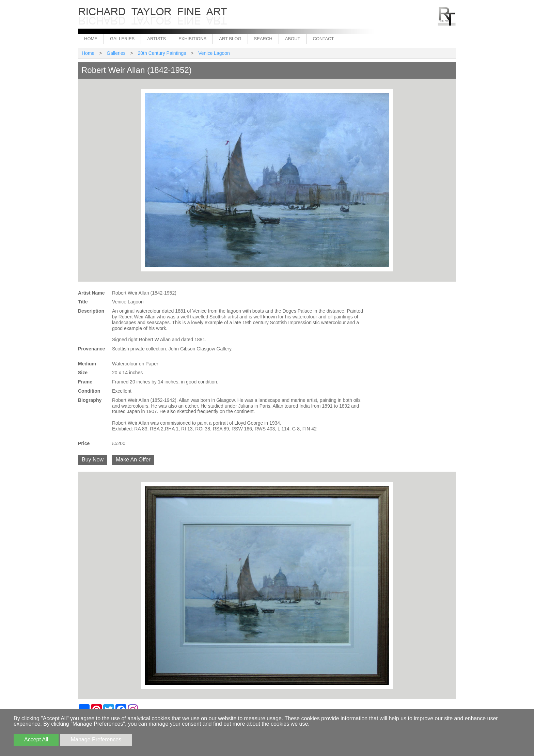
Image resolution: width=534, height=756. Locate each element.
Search (263, 39)
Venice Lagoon (214, 53)
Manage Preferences (96, 739)
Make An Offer (133, 460)
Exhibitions (192, 39)
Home (91, 39)
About (293, 39)
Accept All (36, 739)
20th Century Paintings (162, 53)
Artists (156, 39)
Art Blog (230, 39)
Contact (324, 39)
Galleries (122, 39)
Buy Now (93, 460)
